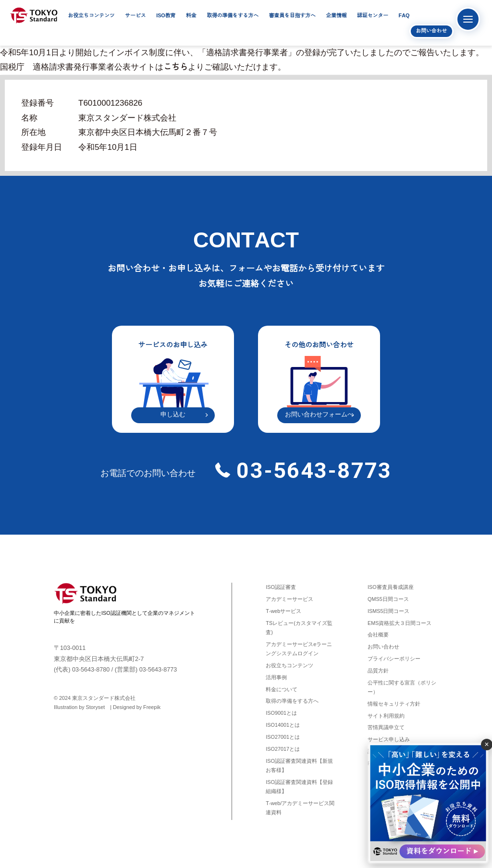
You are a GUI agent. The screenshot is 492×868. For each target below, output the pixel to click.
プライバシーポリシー (394, 659)
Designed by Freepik (137, 707)
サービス (135, 15)
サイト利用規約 (386, 716)
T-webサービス (283, 611)
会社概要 (378, 635)
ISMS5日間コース (388, 611)
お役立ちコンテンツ (92, 15)
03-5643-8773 (311, 471)
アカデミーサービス (289, 599)
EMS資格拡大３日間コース (400, 623)
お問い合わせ (431, 31)
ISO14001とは (283, 725)
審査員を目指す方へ (292, 15)
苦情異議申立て (386, 727)
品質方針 (378, 671)
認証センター (373, 15)
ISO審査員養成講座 (391, 587)
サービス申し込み (389, 739)
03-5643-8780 (91, 670)
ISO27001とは (283, 737)
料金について (282, 689)
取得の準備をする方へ (233, 15)
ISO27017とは (283, 749)
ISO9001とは (281, 713)
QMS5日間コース (388, 599)
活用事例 (276, 677)
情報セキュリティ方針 (394, 704)
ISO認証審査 (281, 587)
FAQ (404, 15)
